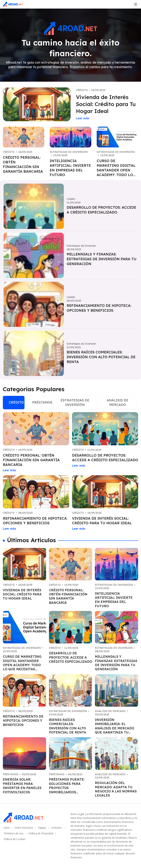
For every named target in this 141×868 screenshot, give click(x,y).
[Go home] (14, 4)
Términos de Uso (14, 833)
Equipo (42, 828)
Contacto (56, 828)
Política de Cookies (15, 839)
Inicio (7, 828)
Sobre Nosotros (24, 828)
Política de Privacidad (41, 833)
